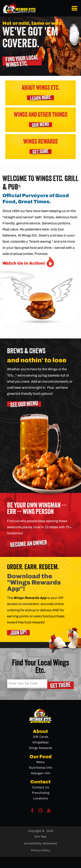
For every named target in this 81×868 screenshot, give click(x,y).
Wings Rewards (40, 748)
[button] (75, 8)
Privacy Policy (41, 850)
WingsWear (41, 743)
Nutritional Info (41, 768)
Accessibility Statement (40, 844)
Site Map (40, 837)
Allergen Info (40, 773)
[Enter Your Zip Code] (27, 684)
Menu (41, 762)
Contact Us (40, 787)
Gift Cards (41, 737)
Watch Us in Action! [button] (29, 262)
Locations (40, 798)
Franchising (40, 793)
